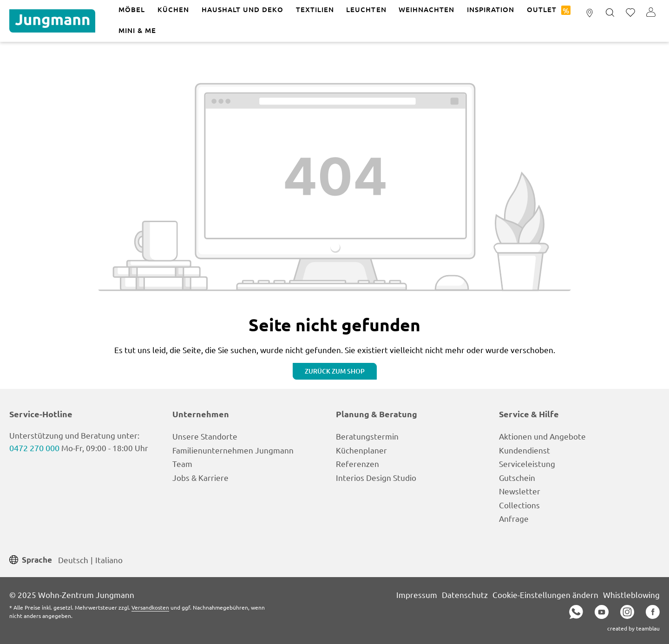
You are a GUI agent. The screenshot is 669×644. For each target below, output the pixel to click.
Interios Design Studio (376, 477)
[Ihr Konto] (651, 13)
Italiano (109, 559)
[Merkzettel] (630, 13)
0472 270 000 (34, 448)
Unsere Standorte (205, 436)
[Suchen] (610, 13)
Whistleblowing (631, 595)
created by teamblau (633, 628)
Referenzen (357, 463)
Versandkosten (150, 607)
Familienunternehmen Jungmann (233, 450)
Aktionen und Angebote (542, 436)
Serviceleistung (527, 463)
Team (182, 463)
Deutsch (73, 559)
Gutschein (517, 477)
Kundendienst (525, 450)
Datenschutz (465, 595)
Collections (519, 505)
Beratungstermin (367, 436)
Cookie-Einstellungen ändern (545, 595)
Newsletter (520, 491)
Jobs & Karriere (200, 477)
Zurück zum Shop (335, 371)
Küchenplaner (361, 450)
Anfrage (514, 518)
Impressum (417, 595)
